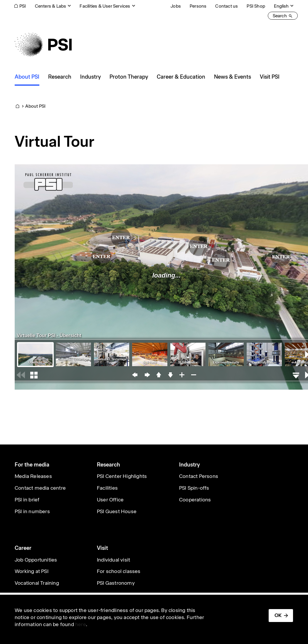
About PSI (35, 106)
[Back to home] (43, 45)
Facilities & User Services (105, 6)
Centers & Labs (51, 6)
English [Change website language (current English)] (281, 6)
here (81, 624)
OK (278, 615)
